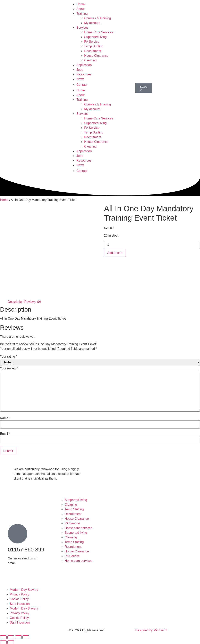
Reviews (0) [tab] (32, 302)
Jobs (80, 70)
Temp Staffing (94, 46)
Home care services (78, 528)
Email (5, 434)
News (80, 79)
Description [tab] (16, 302)
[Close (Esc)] (26, 637)
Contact (82, 85)
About (80, 9)
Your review (9, 368)
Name (5, 418)
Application (84, 65)
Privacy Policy (20, 594)
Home (81, 4)
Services (82, 28)
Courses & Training (97, 18)
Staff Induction (20, 604)
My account (92, 23)
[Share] (18, 637)
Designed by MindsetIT (151, 630)
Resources (84, 74)
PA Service (92, 42)
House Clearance (96, 56)
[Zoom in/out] (3, 637)
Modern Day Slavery (24, 590)
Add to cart (115, 253)
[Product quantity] (152, 245)
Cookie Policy (19, 599)
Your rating (8, 357)
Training (82, 14)
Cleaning (90, 60)
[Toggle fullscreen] (11, 637)
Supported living (95, 37)
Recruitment (93, 51)
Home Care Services (99, 32)
